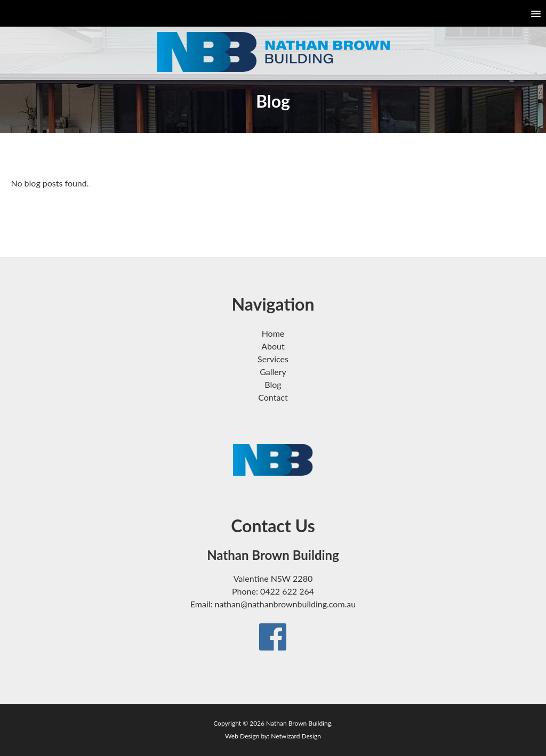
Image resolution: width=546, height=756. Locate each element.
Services (273, 359)
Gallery (273, 372)
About (273, 346)
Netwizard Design (296, 736)
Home (273, 333)
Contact (273, 397)
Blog (273, 384)
